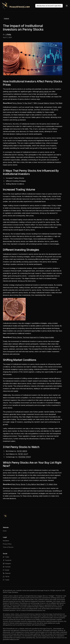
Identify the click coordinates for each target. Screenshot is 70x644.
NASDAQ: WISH (25, 457)
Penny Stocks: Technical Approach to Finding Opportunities (33, 337)
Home (5, 531)
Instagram (7, 563)
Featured (6, 19)
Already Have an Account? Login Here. (49, 6)
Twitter (6, 557)
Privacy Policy (7, 544)
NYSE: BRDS (22, 451)
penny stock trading (26, 369)
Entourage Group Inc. (44, 590)
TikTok (6, 577)
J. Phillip (8, 34)
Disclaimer (6, 541)
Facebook (7, 560)
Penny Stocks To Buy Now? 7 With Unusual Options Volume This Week (37, 103)
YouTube (7, 567)
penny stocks (44, 92)
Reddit (6, 570)
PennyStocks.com (10, 590)
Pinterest (7, 573)
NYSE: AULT (23, 454)
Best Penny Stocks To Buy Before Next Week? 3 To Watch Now (35, 484)
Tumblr (6, 580)
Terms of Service (8, 547)
